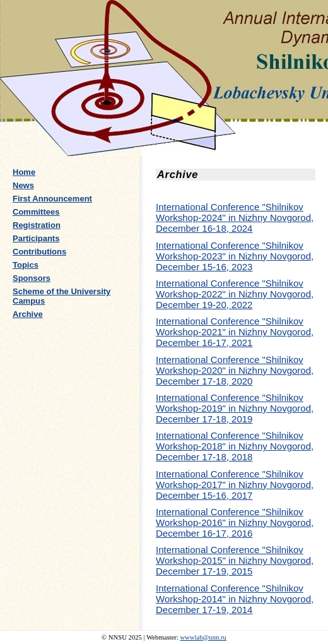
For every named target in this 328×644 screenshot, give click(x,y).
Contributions (39, 252)
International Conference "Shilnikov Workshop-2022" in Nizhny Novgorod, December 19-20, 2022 (235, 294)
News (23, 185)
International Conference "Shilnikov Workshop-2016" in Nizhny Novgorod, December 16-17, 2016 (235, 522)
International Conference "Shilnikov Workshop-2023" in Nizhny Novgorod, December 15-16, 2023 (235, 256)
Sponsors (32, 278)
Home (24, 172)
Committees (36, 212)
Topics (26, 265)
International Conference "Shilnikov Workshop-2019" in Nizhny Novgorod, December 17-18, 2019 (235, 408)
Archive (28, 314)
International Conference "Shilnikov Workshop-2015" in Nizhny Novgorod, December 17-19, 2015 (235, 560)
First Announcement (52, 199)
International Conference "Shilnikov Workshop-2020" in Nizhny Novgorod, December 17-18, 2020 (235, 370)
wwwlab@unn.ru (203, 637)
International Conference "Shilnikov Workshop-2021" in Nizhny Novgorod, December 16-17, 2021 (235, 332)
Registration (37, 225)
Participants (36, 238)
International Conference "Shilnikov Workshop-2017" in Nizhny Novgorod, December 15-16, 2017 (235, 485)
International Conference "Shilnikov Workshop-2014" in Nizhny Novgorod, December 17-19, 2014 (235, 599)
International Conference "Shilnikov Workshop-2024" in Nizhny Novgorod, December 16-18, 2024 (235, 218)
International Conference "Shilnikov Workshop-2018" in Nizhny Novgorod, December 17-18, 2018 (235, 446)
